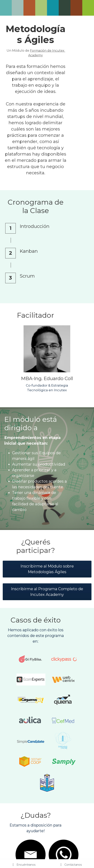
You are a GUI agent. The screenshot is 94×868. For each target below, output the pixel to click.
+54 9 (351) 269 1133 (69, 831)
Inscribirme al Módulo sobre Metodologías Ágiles (47, 495)
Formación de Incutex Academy (59, 51)
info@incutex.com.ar (25, 831)
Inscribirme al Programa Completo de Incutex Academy (47, 518)
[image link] (47, 311)
